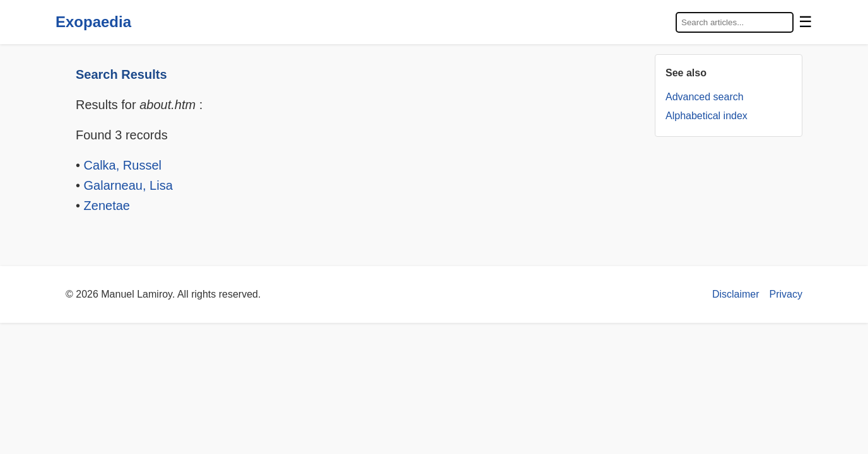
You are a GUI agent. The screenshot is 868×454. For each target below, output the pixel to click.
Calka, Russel (123, 165)
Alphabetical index (707, 116)
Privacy (786, 294)
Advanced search (705, 97)
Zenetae (107, 206)
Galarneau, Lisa (128, 185)
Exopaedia (93, 22)
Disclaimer (736, 294)
